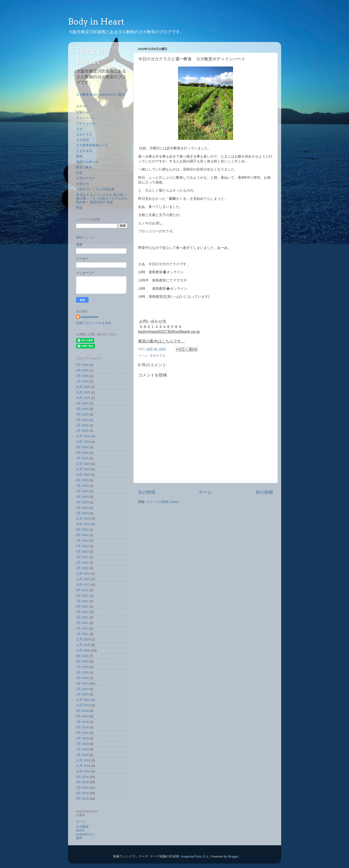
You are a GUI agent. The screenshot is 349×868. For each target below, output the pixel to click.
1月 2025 (82, 431)
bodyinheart (89, 317)
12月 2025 (83, 387)
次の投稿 (147, 492)
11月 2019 (83, 700)
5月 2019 (82, 733)
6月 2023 (82, 491)
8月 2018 (82, 782)
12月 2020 (83, 639)
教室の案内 (84, 167)
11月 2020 (83, 645)
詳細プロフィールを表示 (94, 323)
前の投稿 (264, 492)
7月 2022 (82, 541)
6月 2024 (82, 453)
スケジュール (86, 124)
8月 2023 (82, 480)
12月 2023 (83, 464)
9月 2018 (82, 777)
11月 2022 (83, 519)
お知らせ (82, 113)
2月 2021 (82, 628)
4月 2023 (82, 497)
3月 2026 (82, 376)
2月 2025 (82, 425)
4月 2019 (82, 738)
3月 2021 (82, 623)
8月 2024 (82, 447)
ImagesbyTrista (191, 856)
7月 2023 (82, 486)
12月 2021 (83, 574)
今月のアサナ (86, 178)
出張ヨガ (82, 184)
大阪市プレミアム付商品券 (95, 189)
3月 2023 (82, 502)
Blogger (233, 856)
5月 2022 (82, 552)
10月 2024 (83, 442)
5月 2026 (82, 365)
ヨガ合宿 (82, 140)
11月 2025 (83, 392)
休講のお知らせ (87, 162)
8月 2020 (82, 661)
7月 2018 (82, 788)
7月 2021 (82, 601)
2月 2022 (82, 563)
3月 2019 (82, 744)
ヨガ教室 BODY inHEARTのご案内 (101, 95)
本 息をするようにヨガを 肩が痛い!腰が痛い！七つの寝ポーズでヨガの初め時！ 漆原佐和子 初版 (102, 199)
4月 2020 (82, 678)
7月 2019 (82, 722)
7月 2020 (82, 667)
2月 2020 (82, 689)
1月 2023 (82, 513)
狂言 (79, 173)
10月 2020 (83, 650)
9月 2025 (82, 403)
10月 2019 (83, 705)
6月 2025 (82, 409)
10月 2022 (83, 524)
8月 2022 (82, 535)
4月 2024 (82, 458)
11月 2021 (83, 579)
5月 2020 (82, 672)
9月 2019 (82, 711)
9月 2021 (82, 590)
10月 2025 (83, 398)
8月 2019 (82, 716)
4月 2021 (82, 617)
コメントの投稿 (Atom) (162, 502)
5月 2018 (82, 799)
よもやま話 (84, 151)
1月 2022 (82, 568)
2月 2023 (82, 508)
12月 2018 (83, 760)
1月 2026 (82, 381)
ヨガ (79, 129)
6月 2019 (82, 727)
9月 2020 (82, 656)
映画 (79, 156)
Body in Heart (96, 22)
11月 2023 (83, 469)
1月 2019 (82, 755)
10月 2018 (83, 771)
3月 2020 (82, 683)
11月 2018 (83, 766)
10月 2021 (83, 585)
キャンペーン (86, 118)
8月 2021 (82, 596)
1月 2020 (82, 694)
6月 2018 (82, 793)
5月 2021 (82, 612)
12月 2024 (83, 436)
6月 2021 (82, 606)
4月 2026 (82, 370)
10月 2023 (83, 475)
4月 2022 (82, 557)
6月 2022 (82, 546)
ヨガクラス (157, 356)
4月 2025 (82, 414)
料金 (79, 208)
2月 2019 (82, 749)
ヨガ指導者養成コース (92, 145)
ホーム (205, 492)
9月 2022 (82, 530)
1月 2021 (82, 634)
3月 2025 (82, 420)
